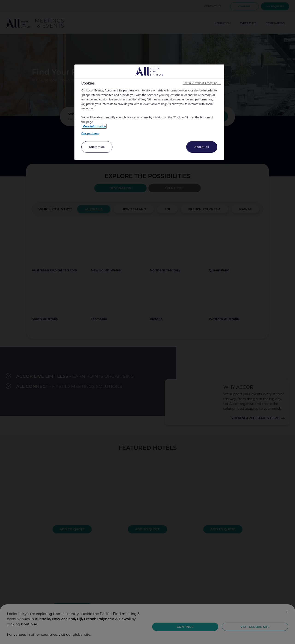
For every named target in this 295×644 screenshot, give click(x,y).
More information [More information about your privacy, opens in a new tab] (94, 126)
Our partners (90, 133)
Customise (97, 147)
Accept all (202, 147)
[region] (149, 112)
